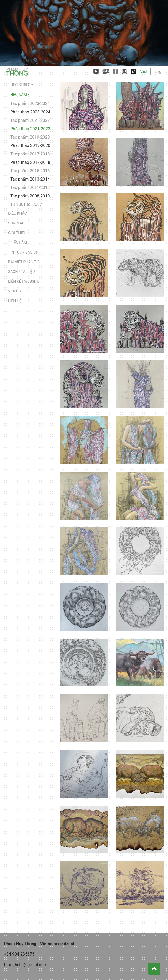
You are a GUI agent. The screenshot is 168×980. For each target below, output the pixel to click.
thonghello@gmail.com (26, 965)
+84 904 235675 (19, 954)
